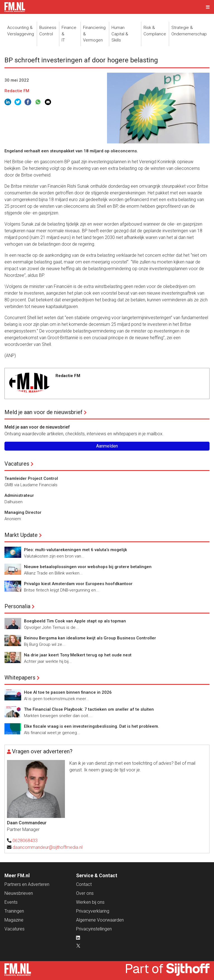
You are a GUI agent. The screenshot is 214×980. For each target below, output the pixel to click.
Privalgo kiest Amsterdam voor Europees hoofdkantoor (78, 584)
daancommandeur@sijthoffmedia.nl (48, 847)
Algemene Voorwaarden (100, 920)
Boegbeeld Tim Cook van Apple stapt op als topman (75, 621)
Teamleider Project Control (31, 478)
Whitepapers (20, 678)
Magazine (14, 920)
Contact (84, 884)
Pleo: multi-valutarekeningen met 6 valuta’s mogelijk (76, 550)
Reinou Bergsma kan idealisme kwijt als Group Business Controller (90, 638)
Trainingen (14, 911)
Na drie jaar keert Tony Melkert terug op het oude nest (78, 655)
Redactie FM (17, 91)
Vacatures (17, 464)
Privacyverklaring (93, 911)
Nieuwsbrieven (19, 893)
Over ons (85, 893)
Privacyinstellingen (94, 929)
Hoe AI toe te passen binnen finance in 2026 (68, 692)
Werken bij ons (90, 902)
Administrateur (19, 495)
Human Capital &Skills (120, 34)
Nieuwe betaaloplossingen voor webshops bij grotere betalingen (88, 567)
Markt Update (21, 535)
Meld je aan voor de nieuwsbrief (43, 412)
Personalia (17, 606)
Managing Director (23, 512)
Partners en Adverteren (27, 884)
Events (11, 902)
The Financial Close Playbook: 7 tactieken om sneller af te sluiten (89, 709)
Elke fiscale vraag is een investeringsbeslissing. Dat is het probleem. (92, 726)
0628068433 (25, 841)
